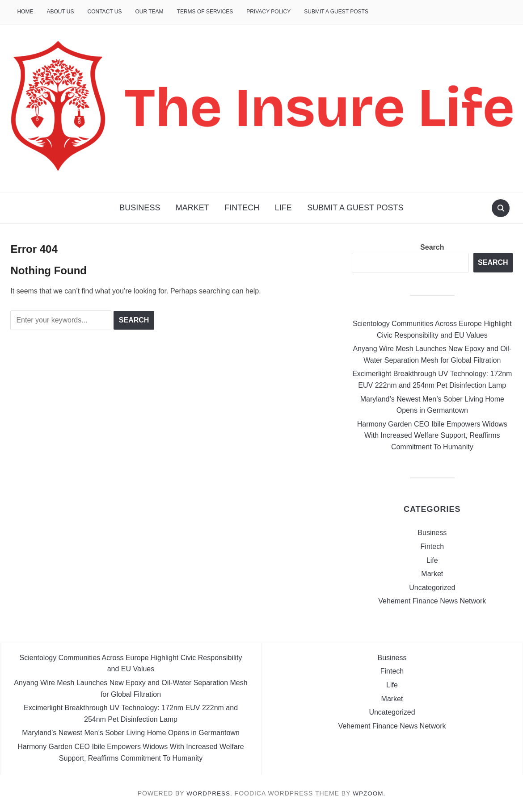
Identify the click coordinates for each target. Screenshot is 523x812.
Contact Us (105, 12)
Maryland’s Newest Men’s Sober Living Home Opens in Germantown (131, 733)
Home (25, 12)
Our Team (149, 12)
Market (192, 208)
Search (432, 247)
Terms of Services (205, 12)
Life (283, 208)
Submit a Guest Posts (336, 12)
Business (140, 208)
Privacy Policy (268, 12)
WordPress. (209, 793)
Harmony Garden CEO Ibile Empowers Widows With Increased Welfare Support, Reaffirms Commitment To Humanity (432, 435)
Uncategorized (432, 588)
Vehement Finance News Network (432, 601)
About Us (60, 12)
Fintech (242, 208)
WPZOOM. (370, 793)
